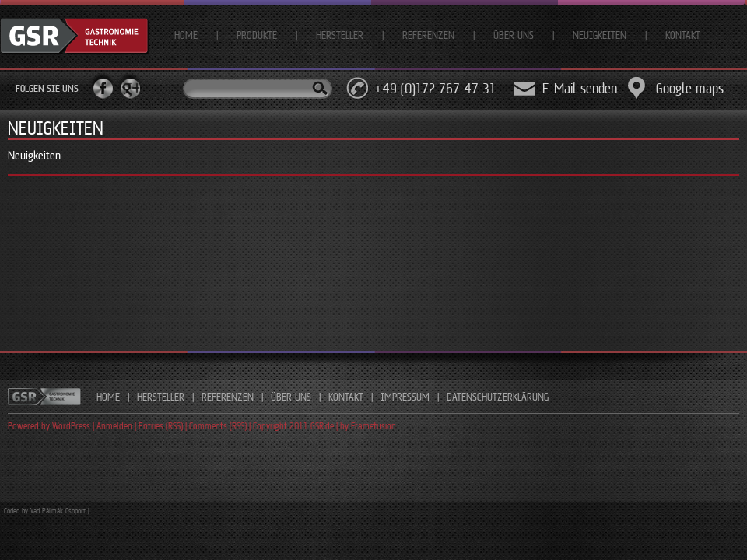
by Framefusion (368, 426)
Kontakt (683, 35)
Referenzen (428, 35)
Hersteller (340, 35)
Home (186, 35)
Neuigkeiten (600, 35)
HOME (108, 397)
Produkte (257, 35)
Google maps (690, 88)
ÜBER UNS (291, 397)
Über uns (514, 35)
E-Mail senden (580, 88)
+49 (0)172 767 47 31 (435, 88)
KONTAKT (346, 397)
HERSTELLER (161, 397)
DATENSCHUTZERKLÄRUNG (498, 397)
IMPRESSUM (405, 397)
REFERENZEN (228, 397)
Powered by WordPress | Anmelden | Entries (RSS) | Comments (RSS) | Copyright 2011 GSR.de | (174, 426)
